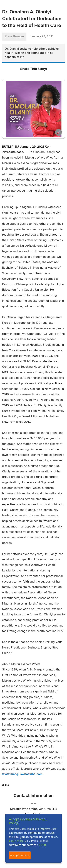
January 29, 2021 (42, 36)
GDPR (42, 845)
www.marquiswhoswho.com (22, 774)
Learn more (16, 841)
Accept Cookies (20, 855)
